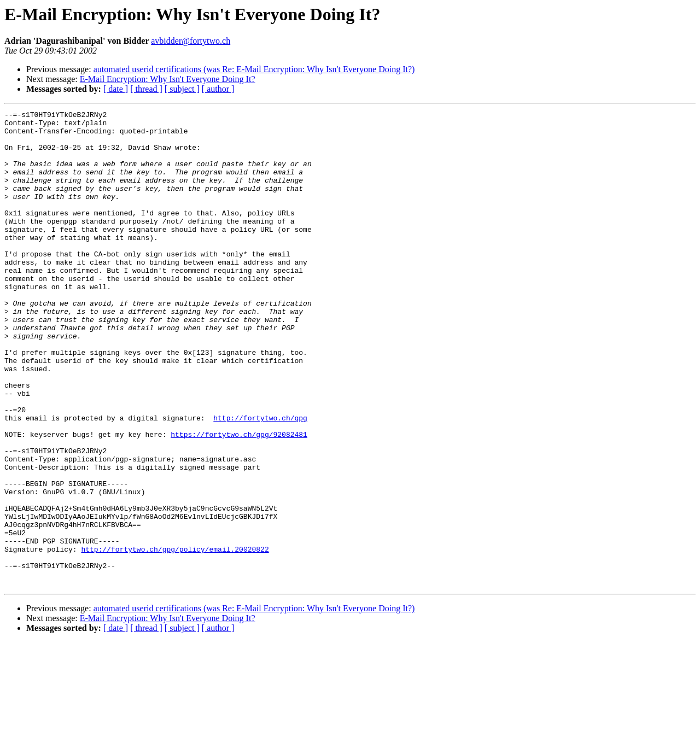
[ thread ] (146, 89)
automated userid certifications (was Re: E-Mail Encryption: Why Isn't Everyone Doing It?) (254, 69)
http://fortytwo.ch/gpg (260, 480)
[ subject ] (182, 89)
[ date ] (116, 89)
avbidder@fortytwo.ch (191, 41)
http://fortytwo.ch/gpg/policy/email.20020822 (175, 637)
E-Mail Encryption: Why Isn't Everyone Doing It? (168, 79)
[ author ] (218, 89)
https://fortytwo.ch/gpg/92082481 (239, 500)
